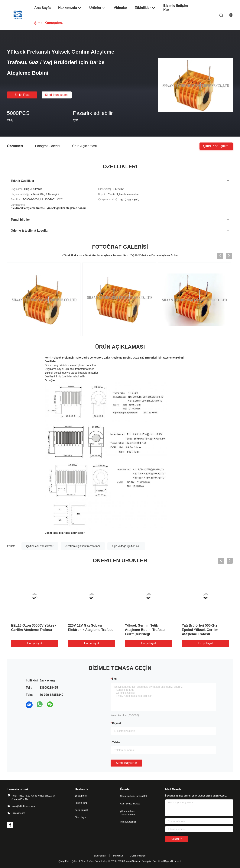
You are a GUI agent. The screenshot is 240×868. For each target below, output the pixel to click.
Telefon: (117, 742)
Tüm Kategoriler (128, 822)
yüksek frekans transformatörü (128, 813)
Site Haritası (100, 856)
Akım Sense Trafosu (130, 804)
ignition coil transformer (40, 546)
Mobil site (118, 856)
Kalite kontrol (81, 810)
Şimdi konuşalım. (57, 95)
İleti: (115, 679)
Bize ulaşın (80, 817)
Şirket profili (81, 796)
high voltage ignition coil (126, 546)
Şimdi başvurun (126, 763)
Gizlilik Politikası (138, 856)
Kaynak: (117, 723)
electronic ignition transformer (83, 546)
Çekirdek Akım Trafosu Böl (133, 796)
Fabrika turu (81, 803)
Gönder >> (177, 839)
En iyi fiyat (22, 95)
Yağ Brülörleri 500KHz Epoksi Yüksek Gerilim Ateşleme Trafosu (200, 630)
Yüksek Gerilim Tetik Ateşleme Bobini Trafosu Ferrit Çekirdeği (145, 630)
